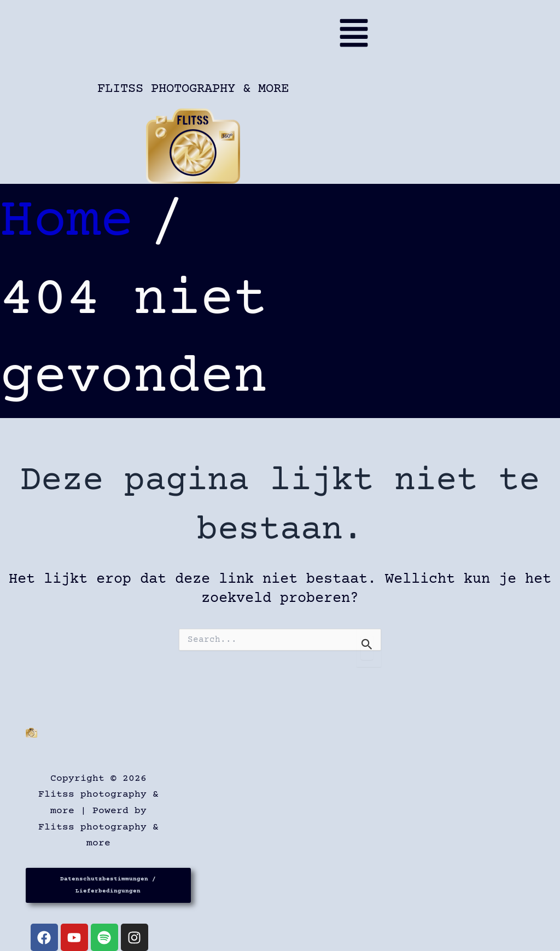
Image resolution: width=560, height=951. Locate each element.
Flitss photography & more (193, 89)
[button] (196, 38)
